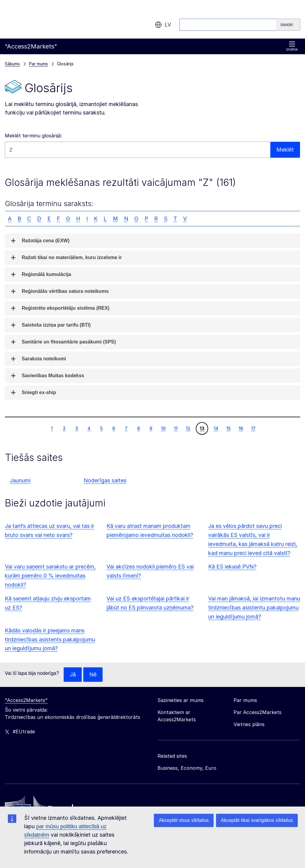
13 (202, 428)
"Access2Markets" (26, 700)
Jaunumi (20, 480)
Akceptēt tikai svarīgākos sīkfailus (257, 820)
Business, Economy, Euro (187, 768)
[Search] (288, 25)
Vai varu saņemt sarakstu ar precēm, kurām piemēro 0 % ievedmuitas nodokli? (50, 576)
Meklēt (285, 150)
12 (188, 428)
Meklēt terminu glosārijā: (33, 136)
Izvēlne (292, 46)
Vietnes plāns (249, 724)
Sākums (12, 64)
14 (216, 428)
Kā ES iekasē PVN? (232, 567)
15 (228, 428)
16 (241, 428)
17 (253, 428)
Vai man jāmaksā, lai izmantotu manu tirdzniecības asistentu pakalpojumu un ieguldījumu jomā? (254, 608)
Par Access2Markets (257, 712)
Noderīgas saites (105, 480)
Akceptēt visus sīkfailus (184, 820)
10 (163, 428)
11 (175, 428)
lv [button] (163, 25)
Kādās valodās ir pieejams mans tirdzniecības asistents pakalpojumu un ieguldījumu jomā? (50, 639)
